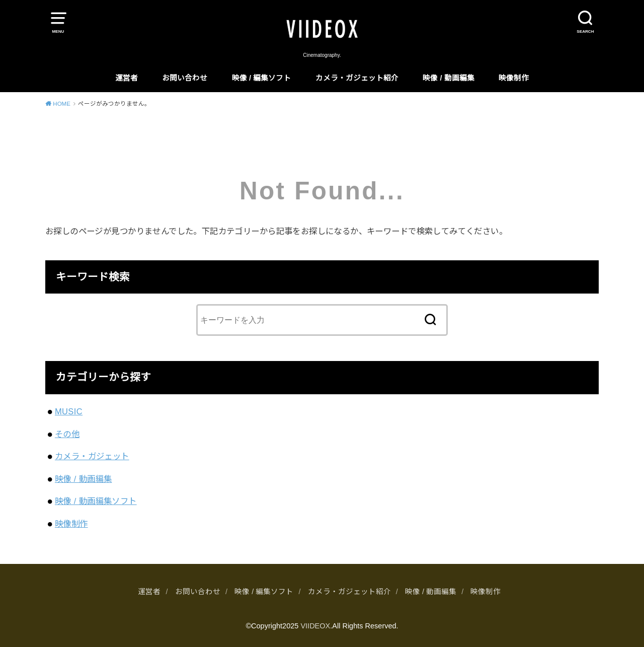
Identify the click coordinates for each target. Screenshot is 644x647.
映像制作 (514, 78)
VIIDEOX (315, 626)
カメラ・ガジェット (92, 456)
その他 (67, 434)
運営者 (127, 78)
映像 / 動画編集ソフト (96, 501)
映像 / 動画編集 (448, 78)
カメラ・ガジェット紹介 (357, 78)
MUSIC (69, 411)
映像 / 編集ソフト (261, 78)
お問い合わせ (185, 78)
